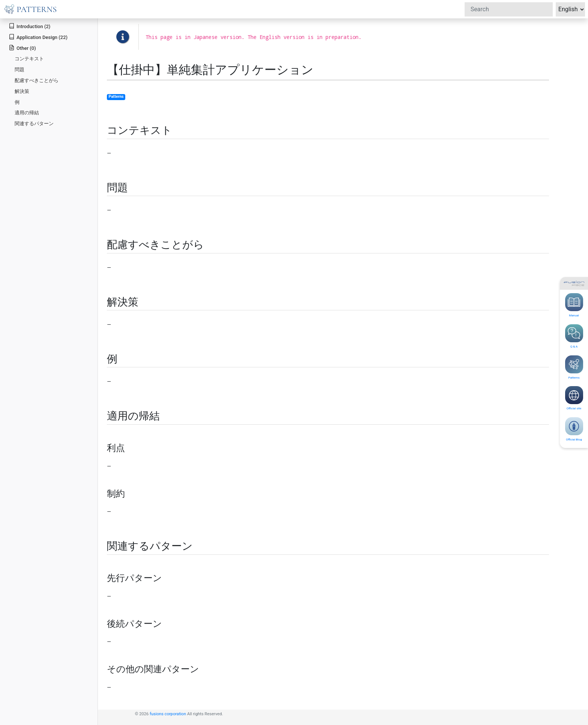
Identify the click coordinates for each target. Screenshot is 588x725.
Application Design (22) (38, 37)
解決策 (22, 91)
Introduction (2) (29, 26)
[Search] (509, 9)
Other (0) (22, 48)
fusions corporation (168, 714)
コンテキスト (29, 59)
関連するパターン (34, 124)
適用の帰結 (27, 113)
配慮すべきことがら (37, 80)
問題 (19, 70)
